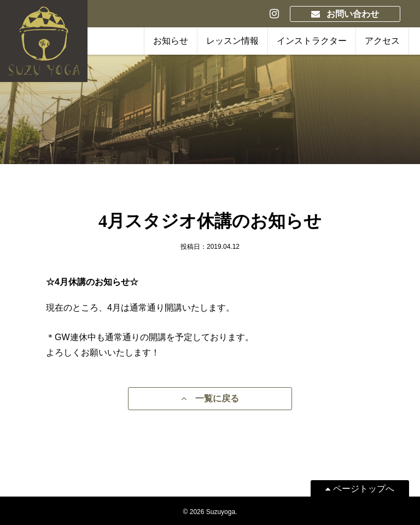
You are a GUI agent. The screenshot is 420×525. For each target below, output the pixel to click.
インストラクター (312, 41)
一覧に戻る (210, 398)
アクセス (382, 41)
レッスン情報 (232, 41)
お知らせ (171, 41)
